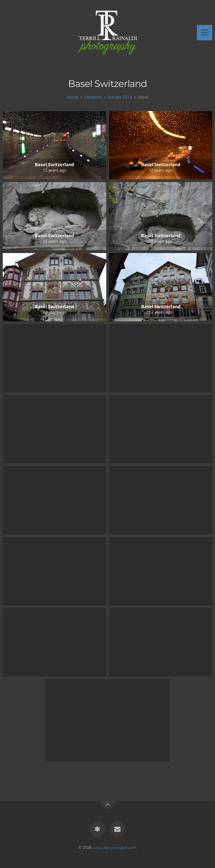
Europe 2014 (120, 97)
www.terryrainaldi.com (115, 847)
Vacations (93, 97)
